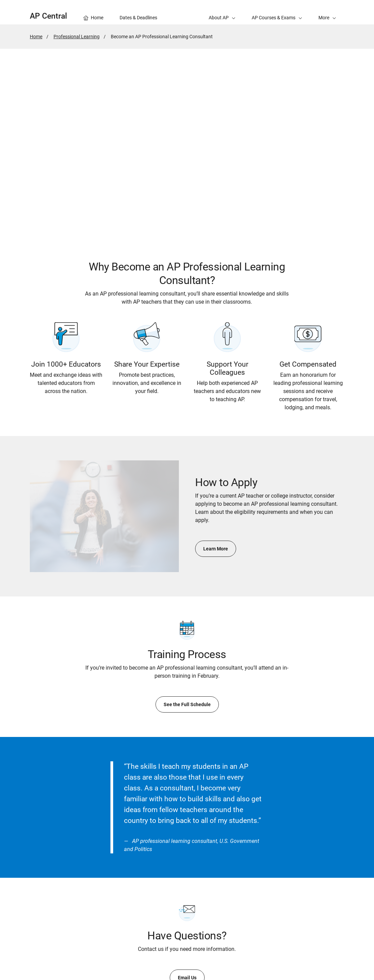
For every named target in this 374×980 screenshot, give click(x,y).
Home (36, 37)
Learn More (216, 549)
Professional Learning (77, 37)
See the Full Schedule (187, 704)
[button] (327, 12)
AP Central (48, 16)
